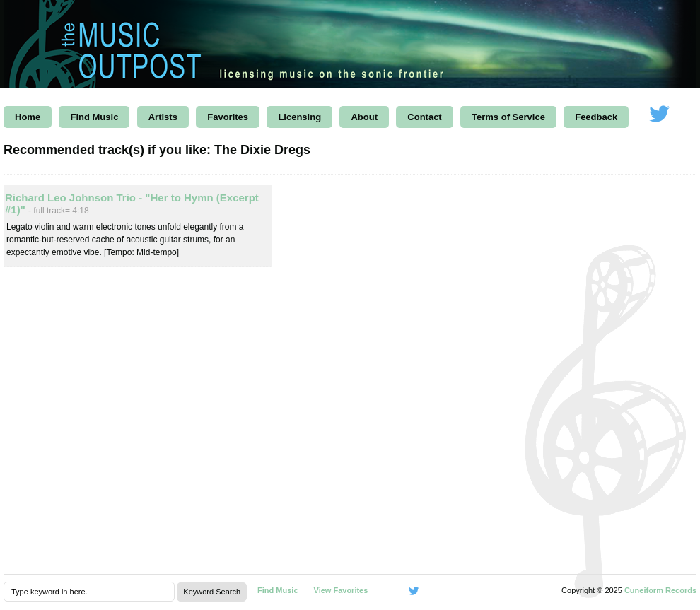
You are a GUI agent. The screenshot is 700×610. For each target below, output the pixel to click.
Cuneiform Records (660, 590)
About (364, 117)
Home (28, 117)
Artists (163, 117)
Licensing (299, 117)
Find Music (94, 117)
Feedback (596, 117)
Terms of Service (508, 117)
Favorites (228, 117)
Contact (424, 117)
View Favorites (341, 590)
